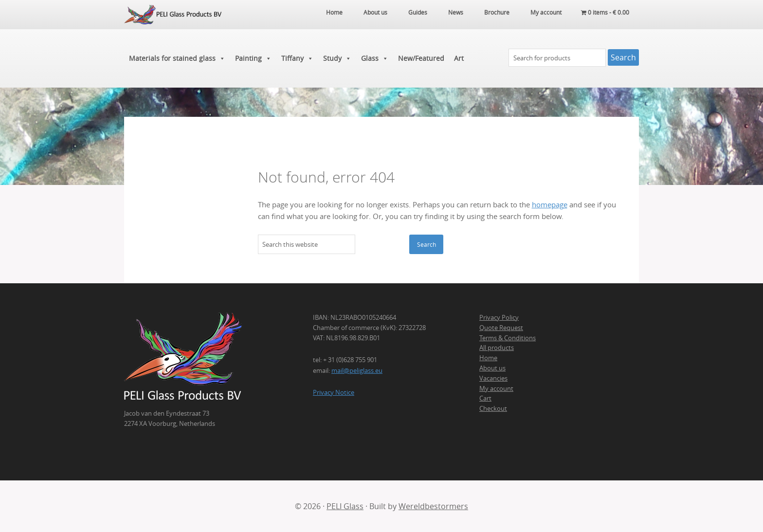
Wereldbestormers (433, 506)
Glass (375, 58)
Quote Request (501, 328)
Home (488, 358)
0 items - (605, 12)
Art (459, 58)
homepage (550, 205)
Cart (485, 398)
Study (337, 58)
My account (496, 388)
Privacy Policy (499, 317)
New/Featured (421, 58)
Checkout (493, 408)
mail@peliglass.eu (357, 370)
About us (492, 368)
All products (497, 348)
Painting (253, 58)
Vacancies (493, 378)
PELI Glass (345, 506)
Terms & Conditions (508, 338)
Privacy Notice (334, 392)
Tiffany (297, 58)
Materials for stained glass (177, 58)
